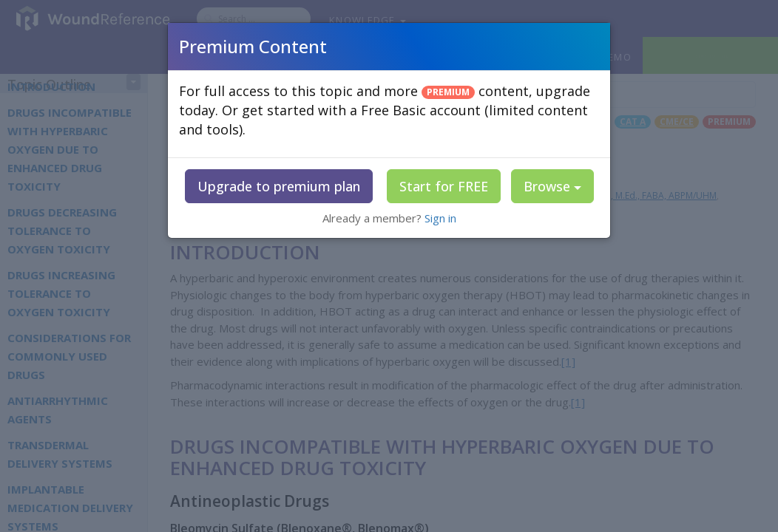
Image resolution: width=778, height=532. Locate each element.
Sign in (440, 218)
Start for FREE (444, 186)
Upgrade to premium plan (279, 186)
